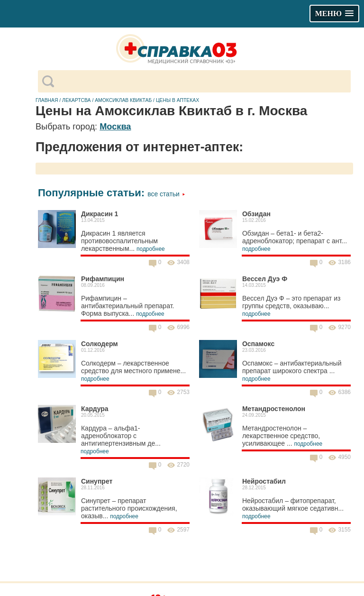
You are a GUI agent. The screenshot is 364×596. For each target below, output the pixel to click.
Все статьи (166, 194)
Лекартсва (76, 100)
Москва (115, 127)
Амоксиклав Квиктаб (123, 100)
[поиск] (202, 82)
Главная (47, 100)
